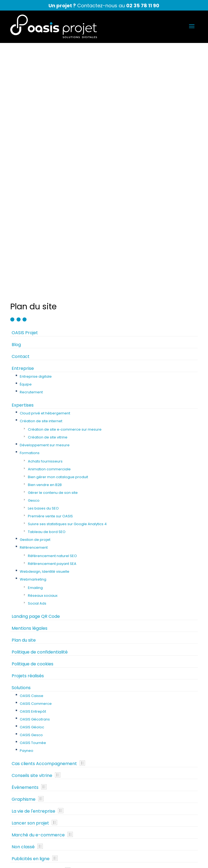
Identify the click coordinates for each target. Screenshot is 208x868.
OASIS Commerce (36, 452)
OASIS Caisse (32, 444)
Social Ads (37, 352)
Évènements (25, 536)
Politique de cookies (32, 412)
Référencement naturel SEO (52, 304)
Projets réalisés (28, 424)
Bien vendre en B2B (45, 233)
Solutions (21, 436)
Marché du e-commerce (38, 583)
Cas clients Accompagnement (44, 512)
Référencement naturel (37, 619)
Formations (30, 201)
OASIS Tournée (33, 491)
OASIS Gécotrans (35, 468)
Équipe (26, 133)
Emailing (35, 336)
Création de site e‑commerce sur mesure (65, 178)
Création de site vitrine (48, 186)
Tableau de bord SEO (47, 280)
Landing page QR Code (36, 365)
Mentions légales (30, 377)
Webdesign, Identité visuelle (45, 320)
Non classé (23, 595)
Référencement (34, 296)
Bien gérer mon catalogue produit (58, 225)
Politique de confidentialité (40, 401)
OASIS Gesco (31, 483)
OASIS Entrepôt (33, 460)
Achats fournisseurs (45, 210)
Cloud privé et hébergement (45, 162)
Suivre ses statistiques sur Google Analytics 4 (67, 272)
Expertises (23, 154)
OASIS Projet (25, 81)
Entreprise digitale (36, 125)
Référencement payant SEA (52, 312)
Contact (21, 105)
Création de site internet (41, 170)
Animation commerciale (49, 218)
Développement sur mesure (45, 194)
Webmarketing (33, 328)
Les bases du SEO (43, 257)
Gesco (34, 249)
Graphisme (24, 548)
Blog (16, 93)
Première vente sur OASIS (50, 265)
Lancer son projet (30, 572)
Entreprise (23, 117)
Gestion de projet (35, 288)
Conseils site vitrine (32, 524)
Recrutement (31, 141)
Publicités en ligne (31, 607)
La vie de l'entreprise (33, 560)
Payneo (27, 499)
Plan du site (24, 389)
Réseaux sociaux (43, 344)
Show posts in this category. (82, 512)
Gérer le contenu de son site (53, 241)
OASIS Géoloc (32, 476)
